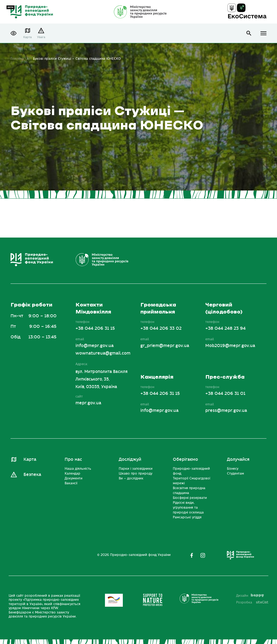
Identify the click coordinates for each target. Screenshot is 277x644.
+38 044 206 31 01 (225, 393)
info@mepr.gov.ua (95, 346)
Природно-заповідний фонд (191, 471)
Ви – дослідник (131, 478)
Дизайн (250, 596)
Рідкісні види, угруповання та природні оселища (188, 508)
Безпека (32, 475)
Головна (17, 59)
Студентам (235, 473)
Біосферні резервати (190, 498)
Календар (72, 473)
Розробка (252, 602)
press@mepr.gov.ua (226, 411)
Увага (41, 37)
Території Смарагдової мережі (192, 481)
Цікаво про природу (136, 473)
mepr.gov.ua (88, 403)
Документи (74, 478)
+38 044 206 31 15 (95, 328)
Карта (27, 37)
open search (249, 33)
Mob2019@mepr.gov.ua (230, 346)
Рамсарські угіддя (187, 517)
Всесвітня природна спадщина (189, 490)
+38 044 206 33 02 (161, 328)
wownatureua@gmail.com (103, 353)
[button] (14, 33)
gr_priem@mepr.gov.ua (165, 346)
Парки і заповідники (136, 469)
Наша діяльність (78, 469)
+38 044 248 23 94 (225, 328)
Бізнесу (233, 469)
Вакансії (71, 483)
